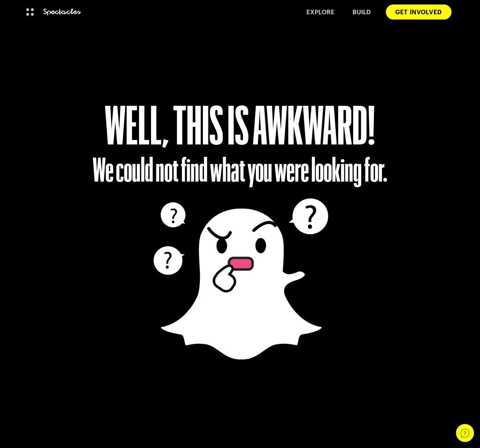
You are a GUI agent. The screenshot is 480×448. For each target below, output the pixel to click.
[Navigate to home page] (62, 12)
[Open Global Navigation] (30, 12)
